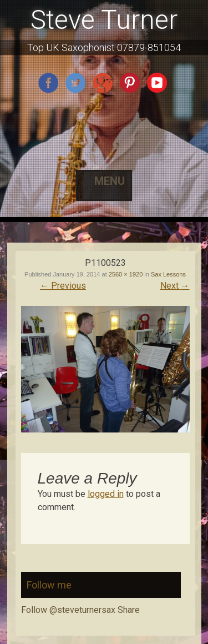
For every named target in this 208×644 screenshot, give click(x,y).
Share (129, 610)
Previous (63, 286)
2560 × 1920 (126, 274)
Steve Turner (104, 20)
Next (175, 286)
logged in (106, 494)
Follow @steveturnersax (68, 610)
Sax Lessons (168, 274)
